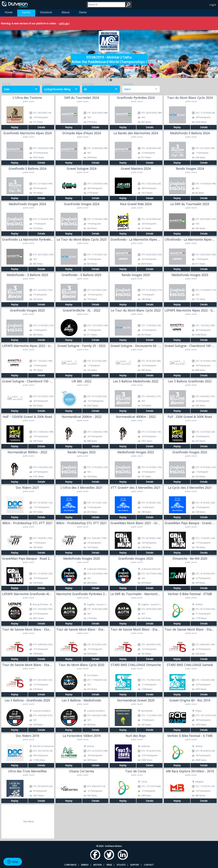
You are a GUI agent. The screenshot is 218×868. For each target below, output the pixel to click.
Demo (83, 12)
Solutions (46, 12)
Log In (213, 5)
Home (9, 12)
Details (41, 127)
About (66, 12)
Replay (15, 127)
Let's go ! (64, 23)
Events (26, 12)
